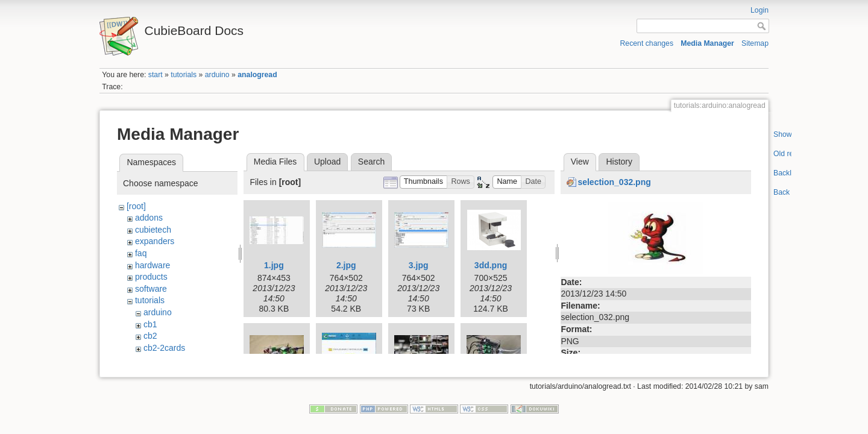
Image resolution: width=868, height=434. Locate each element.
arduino (217, 75)
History (619, 162)
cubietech (153, 230)
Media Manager (707, 43)
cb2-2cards (164, 348)
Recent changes (647, 43)
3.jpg (419, 265)
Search (371, 162)
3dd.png (491, 265)
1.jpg (274, 265)
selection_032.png (614, 182)
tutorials (184, 75)
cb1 (150, 324)
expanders (155, 241)
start (156, 75)
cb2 (150, 336)
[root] (136, 206)
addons (149, 218)
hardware (153, 265)
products (151, 277)
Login (759, 10)
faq (141, 253)
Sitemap (755, 43)
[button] (424, 182)
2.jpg (346, 265)
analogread (257, 75)
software (151, 289)
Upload (327, 162)
